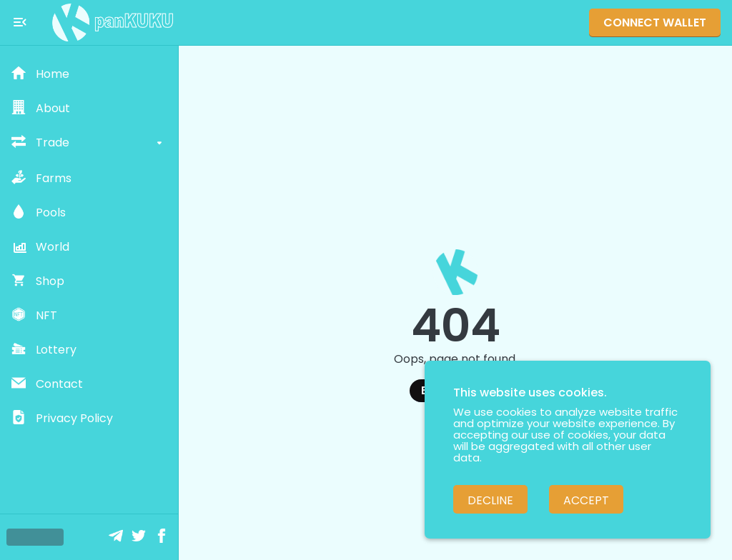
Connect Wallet (655, 22)
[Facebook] (163, 537)
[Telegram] (117, 537)
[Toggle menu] (20, 22)
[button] (89, 74)
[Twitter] (140, 537)
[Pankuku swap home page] (113, 22)
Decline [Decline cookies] (490, 500)
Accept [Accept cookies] (586, 500)
